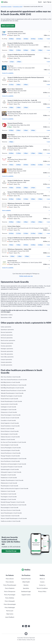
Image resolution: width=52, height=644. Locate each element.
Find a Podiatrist (10, 588)
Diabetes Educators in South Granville (10, 437)
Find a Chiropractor (10, 592)
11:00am (19, 50)
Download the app (11, 551)
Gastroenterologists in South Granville (10, 450)
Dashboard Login (26, 592)
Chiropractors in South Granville (9, 412)
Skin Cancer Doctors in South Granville (11, 510)
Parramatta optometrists (7, 351)
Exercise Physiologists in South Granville (11, 448)
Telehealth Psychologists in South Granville (11, 396)
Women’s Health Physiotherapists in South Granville (14, 519)
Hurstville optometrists (6, 365)
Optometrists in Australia (6, 7)
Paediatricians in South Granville (9, 478)
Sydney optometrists (6, 327)
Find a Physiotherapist (10, 585)
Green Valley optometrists (7, 357)
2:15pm (12, 62)
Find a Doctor (10, 579)
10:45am (33, 39)
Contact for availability (26, 73)
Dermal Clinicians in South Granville (10, 431)
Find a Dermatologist (10, 604)
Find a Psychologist (10, 595)
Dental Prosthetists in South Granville (10, 426)
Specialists (26, 588)
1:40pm (19, 108)
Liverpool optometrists (6, 360)
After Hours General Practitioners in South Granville (14, 380)
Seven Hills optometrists (7, 354)
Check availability (26, 211)
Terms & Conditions (42, 588)
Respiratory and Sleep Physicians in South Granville (14, 505)
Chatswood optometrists (7, 343)
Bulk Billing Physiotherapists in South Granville (12, 388)
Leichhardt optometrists (7, 335)
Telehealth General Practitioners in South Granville (13, 391)
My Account (10, 611)
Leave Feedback (10, 617)
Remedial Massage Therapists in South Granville (13, 502)
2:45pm (33, 188)
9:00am (11, 50)
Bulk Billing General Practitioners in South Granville (14, 385)
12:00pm (26, 50)
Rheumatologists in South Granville (10, 508)
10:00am (11, 39)
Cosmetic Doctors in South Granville (10, 418)
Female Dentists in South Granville (9, 399)
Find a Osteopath (10, 601)
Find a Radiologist (10, 608)
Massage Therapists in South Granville (10, 456)
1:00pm (11, 108)
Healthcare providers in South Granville (11, 521)
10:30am (26, 39)
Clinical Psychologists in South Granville (11, 415)
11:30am (40, 39)
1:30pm (33, 153)
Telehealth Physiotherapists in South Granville (12, 393)
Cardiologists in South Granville (9, 410)
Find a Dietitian (10, 598)
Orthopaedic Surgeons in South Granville (11, 472)
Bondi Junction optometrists (8, 341)
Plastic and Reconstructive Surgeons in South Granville (14, 489)
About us (42, 579)
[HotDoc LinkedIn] (26, 626)
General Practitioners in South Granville (11, 453)
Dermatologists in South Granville (9, 434)
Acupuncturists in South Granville (9, 404)
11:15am (19, 233)
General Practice (26, 579)
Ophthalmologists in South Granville (10, 470)
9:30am (11, 188)
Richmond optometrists (7, 338)
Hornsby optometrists (6, 346)
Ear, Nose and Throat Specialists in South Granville (13, 442)
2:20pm (26, 108)
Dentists (26, 585)
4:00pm (26, 85)
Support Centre (26, 595)
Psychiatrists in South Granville (8, 494)
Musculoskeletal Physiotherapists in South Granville (14, 459)
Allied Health (26, 582)
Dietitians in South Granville (8, 440)
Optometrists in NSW (18, 7)
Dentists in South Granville (7, 429)
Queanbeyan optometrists (7, 330)
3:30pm (27, 256)
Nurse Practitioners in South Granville (10, 461)
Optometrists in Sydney (7, 315)
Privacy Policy (42, 592)
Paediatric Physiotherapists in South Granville (12, 480)
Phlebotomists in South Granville (9, 483)
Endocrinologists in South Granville (9, 445)
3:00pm (40, 50)
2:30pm (33, 50)
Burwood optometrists (6, 332)
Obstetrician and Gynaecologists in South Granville (13, 464)
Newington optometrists (7, 349)
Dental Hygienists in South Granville (10, 423)
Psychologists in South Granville (9, 497)
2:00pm (18, 130)
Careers (42, 582)
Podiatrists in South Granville (8, 491)
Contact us (42, 585)
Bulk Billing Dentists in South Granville (10, 382)
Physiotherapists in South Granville (9, 486)
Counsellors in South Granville (8, 421)
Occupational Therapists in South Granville (11, 467)
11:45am (11, 85)
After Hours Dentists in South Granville (11, 377)
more (48, 39)
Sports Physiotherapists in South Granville (11, 513)
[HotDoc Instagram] (29, 626)
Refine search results (8, 26)
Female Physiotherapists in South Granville (11, 401)
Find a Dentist (10, 582)
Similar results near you (26, 276)
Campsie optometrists (6, 362)
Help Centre (10, 614)
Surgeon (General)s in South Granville (10, 516)
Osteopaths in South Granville (8, 475)
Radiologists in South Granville (8, 499)
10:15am (19, 39)
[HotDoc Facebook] (23, 626)
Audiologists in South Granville (8, 407)
